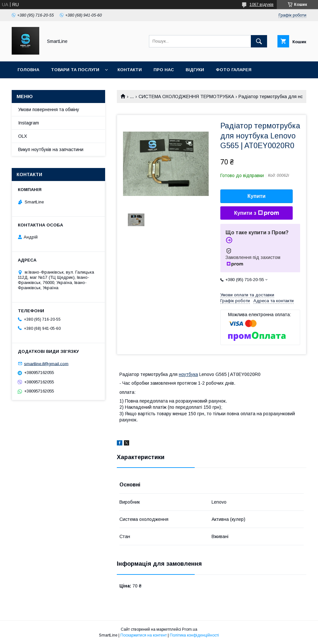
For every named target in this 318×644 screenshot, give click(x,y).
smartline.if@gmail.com (46, 363)
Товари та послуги (75, 70)
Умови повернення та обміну (49, 109)
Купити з (256, 213)
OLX (23, 136)
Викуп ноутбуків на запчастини (51, 149)
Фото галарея (234, 70)
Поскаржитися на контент (144, 635)
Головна (28, 70)
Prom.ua (190, 629)
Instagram (29, 123)
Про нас (164, 70)
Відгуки (195, 70)
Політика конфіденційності (194, 635)
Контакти (130, 70)
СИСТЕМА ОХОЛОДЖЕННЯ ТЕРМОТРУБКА (186, 97)
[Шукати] (259, 41)
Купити (257, 196)
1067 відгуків (262, 5)
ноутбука (188, 374)
